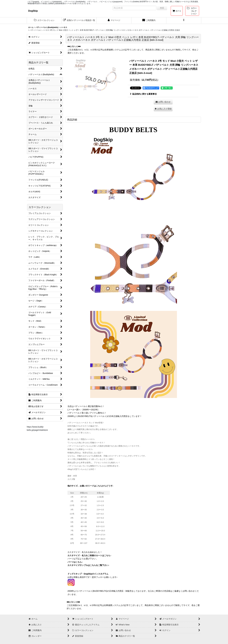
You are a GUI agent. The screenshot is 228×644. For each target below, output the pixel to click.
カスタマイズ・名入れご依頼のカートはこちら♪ (89, 555)
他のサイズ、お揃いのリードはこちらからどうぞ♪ (90, 486)
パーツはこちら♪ (75, 562)
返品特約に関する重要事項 (143, 94)
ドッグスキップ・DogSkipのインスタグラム (88, 574)
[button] (184, 21)
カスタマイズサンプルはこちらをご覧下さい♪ (88, 565)
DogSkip (33, 11)
